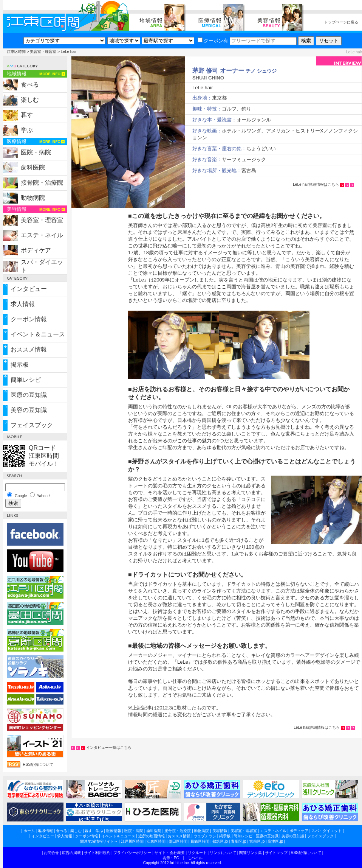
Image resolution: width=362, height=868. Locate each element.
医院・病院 (36, 152)
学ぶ (27, 130)
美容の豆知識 (29, 410)
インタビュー (29, 289)
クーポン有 (213, 41)
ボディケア (36, 250)
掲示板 (20, 365)
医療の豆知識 (29, 395)
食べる (30, 85)
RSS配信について (38, 765)
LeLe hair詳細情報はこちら (316, 184)
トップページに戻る (341, 22)
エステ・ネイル (42, 235)
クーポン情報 (29, 319)
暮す (27, 115)
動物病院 (33, 198)
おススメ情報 (29, 349)
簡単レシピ (26, 380)
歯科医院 (33, 167)
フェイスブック (32, 425)
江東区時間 (16, 52)
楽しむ (30, 100)
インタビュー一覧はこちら (109, 747)
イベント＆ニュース (38, 334)
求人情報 (23, 304)
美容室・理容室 (43, 52)
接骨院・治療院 (42, 183)
